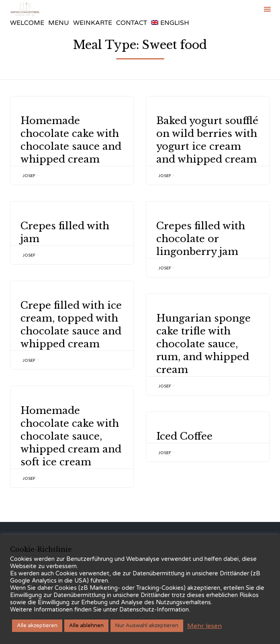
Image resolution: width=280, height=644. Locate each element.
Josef (29, 176)
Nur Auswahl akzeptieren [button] (147, 626)
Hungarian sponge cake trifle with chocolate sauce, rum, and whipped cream (203, 344)
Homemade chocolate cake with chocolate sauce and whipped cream (71, 140)
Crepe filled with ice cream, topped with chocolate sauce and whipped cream (71, 325)
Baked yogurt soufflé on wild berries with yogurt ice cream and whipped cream (207, 140)
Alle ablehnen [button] (86, 626)
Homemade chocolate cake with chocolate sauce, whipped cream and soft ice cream (71, 436)
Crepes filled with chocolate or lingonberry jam (201, 239)
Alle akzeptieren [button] (37, 626)
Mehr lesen (204, 626)
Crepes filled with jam (65, 232)
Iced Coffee (184, 436)
